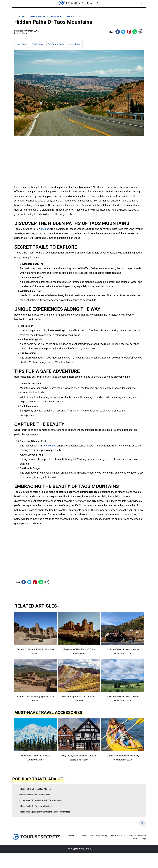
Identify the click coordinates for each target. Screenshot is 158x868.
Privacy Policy (102, 835)
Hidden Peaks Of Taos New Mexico (35, 806)
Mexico (45, 229)
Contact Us (131, 835)
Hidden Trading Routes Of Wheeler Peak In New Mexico (44, 812)
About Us (72, 835)
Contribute (82, 835)
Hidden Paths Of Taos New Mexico (35, 789)
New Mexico (75, 44)
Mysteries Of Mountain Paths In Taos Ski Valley (41, 800)
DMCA (134, 839)
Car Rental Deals (56, 44)
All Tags (143, 839)
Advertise (142, 835)
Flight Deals (38, 44)
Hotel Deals (22, 44)
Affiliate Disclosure (117, 835)
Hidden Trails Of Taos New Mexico (35, 795)
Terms (91, 835)
